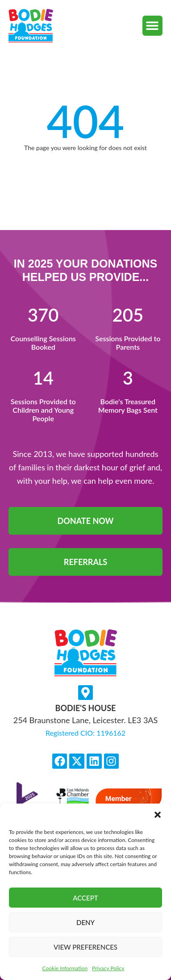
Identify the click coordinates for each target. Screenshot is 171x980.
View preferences (85, 947)
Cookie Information (65, 968)
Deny (85, 922)
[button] (158, 815)
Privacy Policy (108, 968)
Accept (85, 898)
